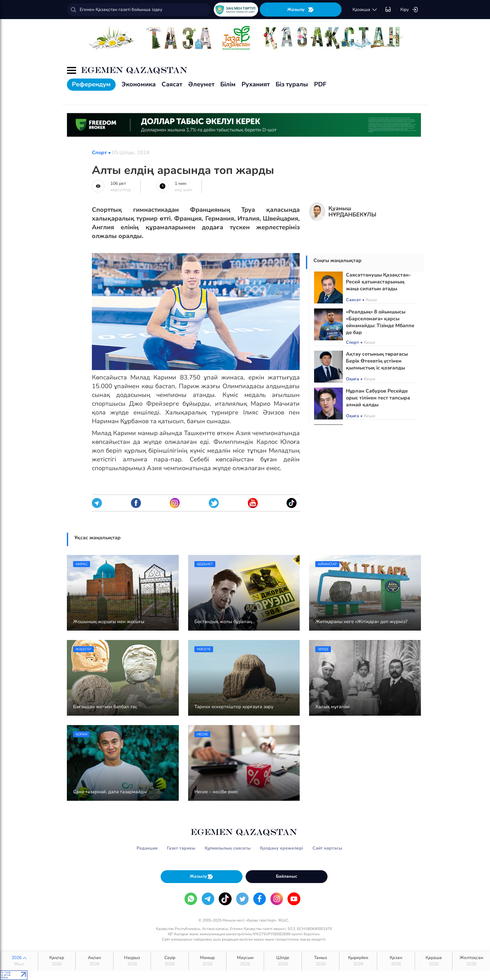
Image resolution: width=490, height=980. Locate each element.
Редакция (147, 848)
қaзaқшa (365, 10)
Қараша (434, 961)
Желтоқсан (471, 961)
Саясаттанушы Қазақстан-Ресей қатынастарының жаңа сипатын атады (378, 282)
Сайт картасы (327, 848)
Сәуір (170, 961)
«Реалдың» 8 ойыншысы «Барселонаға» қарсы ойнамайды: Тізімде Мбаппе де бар (380, 322)
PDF (320, 84)
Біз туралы (292, 84)
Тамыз (321, 961)
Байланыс (287, 876)
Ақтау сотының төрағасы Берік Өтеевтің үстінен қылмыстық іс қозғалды (377, 361)
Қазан (396, 961)
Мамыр (207, 961)
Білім (228, 84)
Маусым (245, 961)
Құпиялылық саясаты (228, 848)
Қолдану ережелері (282, 848)
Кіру (409, 10)
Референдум (91, 84)
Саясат (172, 84)
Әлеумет (201, 84)
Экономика (139, 84)
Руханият (256, 84)
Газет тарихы (181, 848)
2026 (19, 961)
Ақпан (94, 961)
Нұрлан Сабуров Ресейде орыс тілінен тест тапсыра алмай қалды (378, 398)
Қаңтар (57, 961)
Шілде (283, 961)
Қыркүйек (358, 961)
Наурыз (132, 961)
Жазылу (301, 10)
